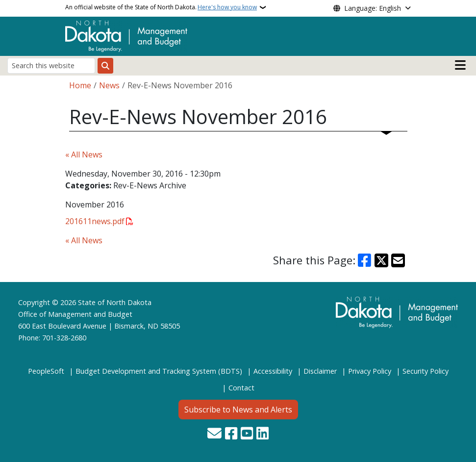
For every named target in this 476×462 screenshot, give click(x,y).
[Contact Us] (214, 434)
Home (80, 85)
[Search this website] (51, 65)
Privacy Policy (370, 371)
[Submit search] (105, 66)
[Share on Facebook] (364, 260)
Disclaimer (320, 371)
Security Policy (426, 371)
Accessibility (273, 371)
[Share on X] (381, 260)
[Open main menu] (460, 65)
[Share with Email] (398, 260)
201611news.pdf (95, 221)
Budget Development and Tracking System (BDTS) (159, 371)
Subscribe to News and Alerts (238, 410)
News (109, 85)
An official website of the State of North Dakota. (161, 7)
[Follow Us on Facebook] (231, 434)
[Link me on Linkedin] (263, 434)
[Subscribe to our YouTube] (247, 434)
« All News (84, 154)
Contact (241, 388)
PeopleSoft (46, 371)
